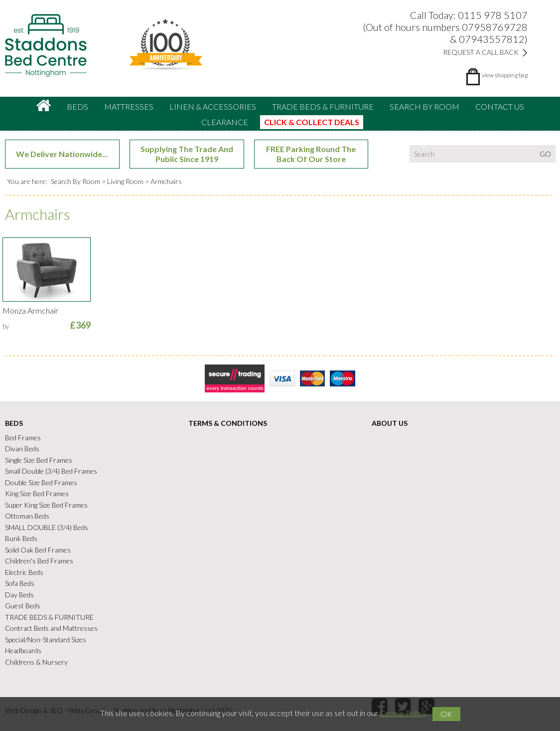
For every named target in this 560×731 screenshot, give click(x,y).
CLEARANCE (225, 122)
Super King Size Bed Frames (46, 505)
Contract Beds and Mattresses (51, 628)
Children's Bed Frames (39, 561)
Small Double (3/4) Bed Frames (51, 471)
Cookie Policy (403, 713)
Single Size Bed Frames (39, 460)
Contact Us (500, 106)
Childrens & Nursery (36, 662)
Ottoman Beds (27, 516)
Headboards (23, 650)
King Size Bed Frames (37, 493)
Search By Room (424, 106)
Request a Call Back (485, 52)
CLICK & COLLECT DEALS (312, 122)
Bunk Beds (21, 538)
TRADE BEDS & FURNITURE (323, 106)
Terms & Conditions (228, 423)
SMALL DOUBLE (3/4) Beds (47, 527)
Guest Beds (23, 606)
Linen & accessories (213, 106)
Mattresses (129, 106)
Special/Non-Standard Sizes (46, 640)
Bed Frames (23, 438)
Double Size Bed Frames (41, 482)
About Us (390, 423)
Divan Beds (22, 449)
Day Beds (19, 595)
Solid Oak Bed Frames (38, 550)
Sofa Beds (20, 583)
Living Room (125, 181)
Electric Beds (24, 572)
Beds (77, 106)
